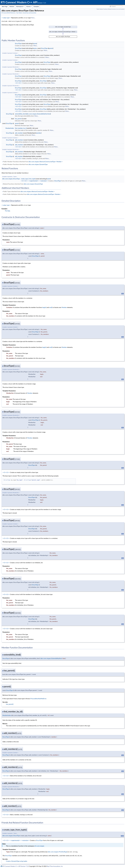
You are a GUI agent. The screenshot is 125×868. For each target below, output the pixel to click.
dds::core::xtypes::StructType (16, 80)
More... (59, 18)
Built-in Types (11, 33)
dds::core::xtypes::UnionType (16, 82)
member (65, 133)
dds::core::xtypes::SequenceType (17, 48)
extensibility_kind (46, 114)
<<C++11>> (45, 83)
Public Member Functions (102, 9)
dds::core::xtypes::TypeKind (16, 84)
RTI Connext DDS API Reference (13, 23)
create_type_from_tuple (54, 179)
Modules (12, 7)
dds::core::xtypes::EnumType (16, 71)
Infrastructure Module (12, 94)
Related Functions (112, 9)
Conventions (8, 19)
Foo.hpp (34, 211)
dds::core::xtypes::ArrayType (16, 54)
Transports (9, 96)
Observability (9, 103)
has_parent (44, 119)
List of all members (121, 9)
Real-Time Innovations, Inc (55, 866)
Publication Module (11, 90)
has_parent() (36, 704)
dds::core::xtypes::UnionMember (17, 75)
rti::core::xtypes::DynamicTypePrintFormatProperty (22, 69)
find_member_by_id (47, 128)
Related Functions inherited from (48, 184)
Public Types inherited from (54, 191)
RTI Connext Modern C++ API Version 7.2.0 (16, 866)
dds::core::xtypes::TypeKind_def (17, 40)
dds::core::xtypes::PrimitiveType (17, 78)
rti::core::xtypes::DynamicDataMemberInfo (20, 61)
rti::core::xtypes (65, 846)
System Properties (11, 107)
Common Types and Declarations (13, 15)
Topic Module (9, 27)
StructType (44, 44)
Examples (36, 7)
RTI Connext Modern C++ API (10, 10)
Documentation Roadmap (11, 17)
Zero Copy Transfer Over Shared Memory (18, 31)
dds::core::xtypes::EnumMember (17, 77)
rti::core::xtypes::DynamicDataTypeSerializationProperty (24, 65)
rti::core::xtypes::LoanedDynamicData (19, 57)
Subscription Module (11, 92)
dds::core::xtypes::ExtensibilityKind (63, 114)
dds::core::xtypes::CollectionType (17, 44)
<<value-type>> (32, 18)
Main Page (5, 7)
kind (75, 114)
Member (90, 307)
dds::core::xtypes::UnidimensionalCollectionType (21, 46)
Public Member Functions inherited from (58, 162)
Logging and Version (11, 100)
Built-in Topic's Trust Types (14, 35)
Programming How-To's (11, 113)
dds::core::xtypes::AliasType (16, 42)
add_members (45, 140)
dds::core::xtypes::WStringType (17, 52)
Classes (29, 7)
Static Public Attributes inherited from (58, 194)
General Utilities (10, 101)
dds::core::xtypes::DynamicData (17, 56)
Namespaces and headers (11, 21)
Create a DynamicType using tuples (43, 861)
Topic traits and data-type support (16, 86)
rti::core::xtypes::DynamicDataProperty (19, 63)
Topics (9, 29)
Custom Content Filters (13, 88)
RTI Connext (6, 12)
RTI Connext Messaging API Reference (16, 111)
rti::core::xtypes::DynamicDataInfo (18, 59)
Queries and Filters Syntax (13, 98)
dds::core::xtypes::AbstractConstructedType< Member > (72, 162)
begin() (70, 307)
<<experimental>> (60, 181)
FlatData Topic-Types (13, 36)
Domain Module (10, 25)
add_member (45, 133)
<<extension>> (70, 181)
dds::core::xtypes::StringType (16, 50)
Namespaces (20, 7)
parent (77, 48)
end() (77, 307)
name (61, 44)
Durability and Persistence (13, 105)
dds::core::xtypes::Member (16, 73)
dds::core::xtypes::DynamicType (17, 67)
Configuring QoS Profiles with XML (15, 109)
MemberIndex (36, 128)
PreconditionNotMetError (64, 698)
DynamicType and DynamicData (16, 38)
